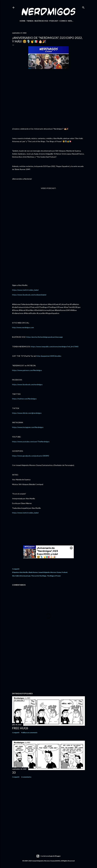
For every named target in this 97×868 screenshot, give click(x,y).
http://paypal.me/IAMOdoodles (49, 356)
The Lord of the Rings (39, 576)
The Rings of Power (54, 576)
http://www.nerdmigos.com (23, 327)
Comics (63, 21)
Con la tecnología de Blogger (48, 856)
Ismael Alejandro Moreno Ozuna (50, 572)
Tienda (30, 21)
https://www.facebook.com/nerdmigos (27, 384)
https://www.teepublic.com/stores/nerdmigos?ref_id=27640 (55, 347)
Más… (71, 21)
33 (14, 772)
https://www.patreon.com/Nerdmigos (27, 370)
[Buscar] (83, 7)
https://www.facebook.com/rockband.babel (29, 295)
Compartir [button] (16, 569)
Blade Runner (33, 572)
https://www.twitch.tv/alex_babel (25, 290)
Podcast (54, 21)
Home (22, 21)
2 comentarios (26, 777)
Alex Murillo (24, 572)
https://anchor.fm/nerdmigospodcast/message (45, 337)
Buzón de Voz (41, 21)
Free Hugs (20, 728)
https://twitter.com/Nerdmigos (24, 399)
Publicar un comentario (29, 733)
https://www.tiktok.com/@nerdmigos (27, 413)
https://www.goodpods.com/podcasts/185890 (31, 456)
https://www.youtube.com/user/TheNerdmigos (31, 442)
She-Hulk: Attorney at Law (21, 576)
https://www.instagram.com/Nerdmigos (28, 427)
